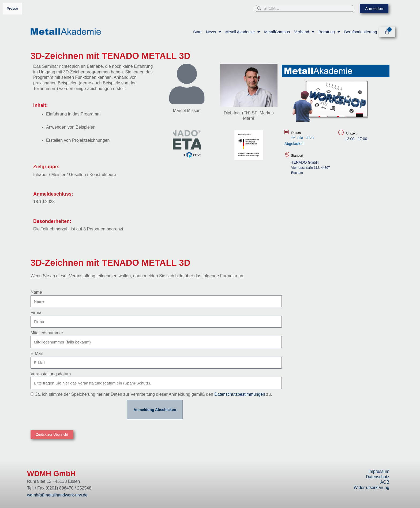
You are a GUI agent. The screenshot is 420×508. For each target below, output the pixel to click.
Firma (36, 313)
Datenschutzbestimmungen (240, 394)
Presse (12, 8)
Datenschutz (377, 477)
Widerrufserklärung (371, 488)
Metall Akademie (243, 32)
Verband (304, 32)
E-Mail (37, 354)
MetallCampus (277, 32)
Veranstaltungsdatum (51, 374)
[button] (52, 434)
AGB (385, 482)
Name (36, 292)
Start (197, 32)
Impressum (379, 471)
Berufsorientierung (360, 32)
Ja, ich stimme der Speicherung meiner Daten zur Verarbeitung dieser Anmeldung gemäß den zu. (154, 394)
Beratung (329, 32)
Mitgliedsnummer (47, 333)
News (213, 32)
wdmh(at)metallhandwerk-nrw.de (58, 495)
